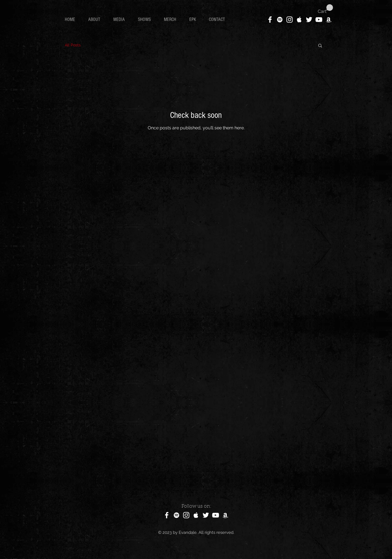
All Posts (73, 45)
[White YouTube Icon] (319, 20)
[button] (325, 9)
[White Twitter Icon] (309, 20)
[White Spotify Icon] (280, 20)
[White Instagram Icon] (290, 20)
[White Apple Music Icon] (299, 20)
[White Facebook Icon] (270, 20)
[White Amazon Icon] (329, 20)
